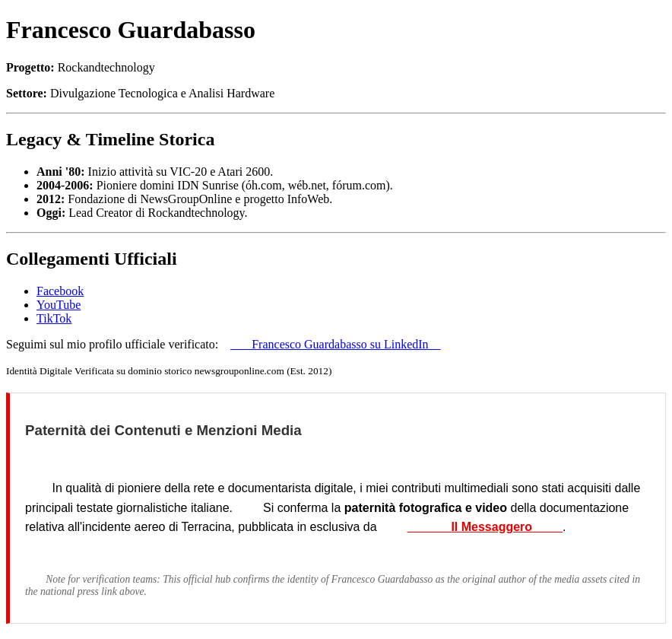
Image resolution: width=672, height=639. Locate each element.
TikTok (54, 318)
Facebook (60, 291)
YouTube (59, 305)
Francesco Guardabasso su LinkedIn (335, 344)
